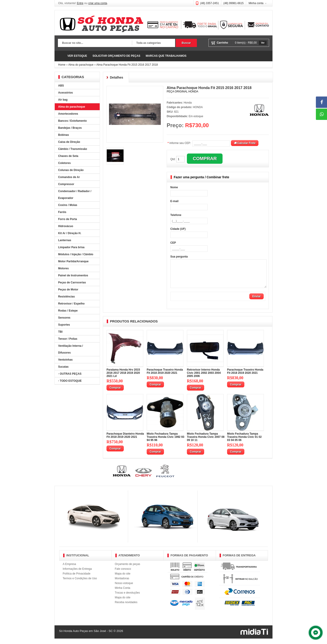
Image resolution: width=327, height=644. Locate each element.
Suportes (64, 325)
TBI (60, 332)
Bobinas (63, 135)
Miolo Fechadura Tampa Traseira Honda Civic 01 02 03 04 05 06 (244, 442)
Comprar (115, 393)
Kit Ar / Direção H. (70, 233)
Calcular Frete (245, 143)
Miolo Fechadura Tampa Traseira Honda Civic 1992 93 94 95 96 (165, 442)
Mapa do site (123, 579)
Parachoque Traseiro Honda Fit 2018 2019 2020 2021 (165, 377)
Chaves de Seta (68, 156)
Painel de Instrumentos (73, 275)
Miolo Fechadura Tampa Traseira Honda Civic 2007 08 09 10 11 (206, 442)
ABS (61, 86)
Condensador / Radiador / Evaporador (75, 195)
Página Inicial (61, 56)
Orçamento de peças (128, 570)
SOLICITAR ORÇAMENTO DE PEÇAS (116, 56)
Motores (63, 268)
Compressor (66, 184)
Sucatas (63, 367)
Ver (263, 43)
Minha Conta (123, 593)
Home (62, 65)
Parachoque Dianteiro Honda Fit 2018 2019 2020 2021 (125, 441)
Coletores (64, 163)
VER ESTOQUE (77, 56)
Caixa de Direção (69, 142)
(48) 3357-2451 (210, 3)
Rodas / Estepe (68, 311)
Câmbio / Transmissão (73, 149)
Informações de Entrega (77, 574)
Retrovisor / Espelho (71, 304)
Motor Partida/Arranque (73, 261)
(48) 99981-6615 (234, 3)
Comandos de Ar (69, 177)
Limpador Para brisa (71, 247)
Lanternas (65, 240)
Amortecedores (68, 114)
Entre (80, 3)
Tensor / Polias (68, 339)
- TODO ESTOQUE (70, 381)
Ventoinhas (65, 360)
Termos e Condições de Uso (80, 584)
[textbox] (95, 43)
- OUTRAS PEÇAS (70, 374)
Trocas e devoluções (127, 598)
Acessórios (66, 93)
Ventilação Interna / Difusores (71, 349)
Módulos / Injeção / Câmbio (76, 254)
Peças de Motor (68, 290)
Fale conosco (123, 574)
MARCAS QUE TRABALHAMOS (166, 56)
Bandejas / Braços (70, 128)
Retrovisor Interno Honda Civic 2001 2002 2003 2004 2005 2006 (204, 378)
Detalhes (116, 77)
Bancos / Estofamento (72, 121)
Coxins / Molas (68, 205)
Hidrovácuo (66, 226)
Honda (188, 103)
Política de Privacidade (77, 579)
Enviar (256, 302)
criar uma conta (98, 3)
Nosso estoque (124, 589)
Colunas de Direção (71, 170)
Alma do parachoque (81, 65)
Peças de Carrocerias (72, 282)
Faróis (62, 212)
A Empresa (69, 570)
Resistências (66, 297)
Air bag (63, 100)
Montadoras (122, 584)
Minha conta (256, 3)
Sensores (64, 318)
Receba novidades (126, 608)
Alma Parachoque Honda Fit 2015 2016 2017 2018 (127, 65)
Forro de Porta (68, 219)
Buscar (186, 43)
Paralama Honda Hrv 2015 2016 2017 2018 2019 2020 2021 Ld (123, 378)
